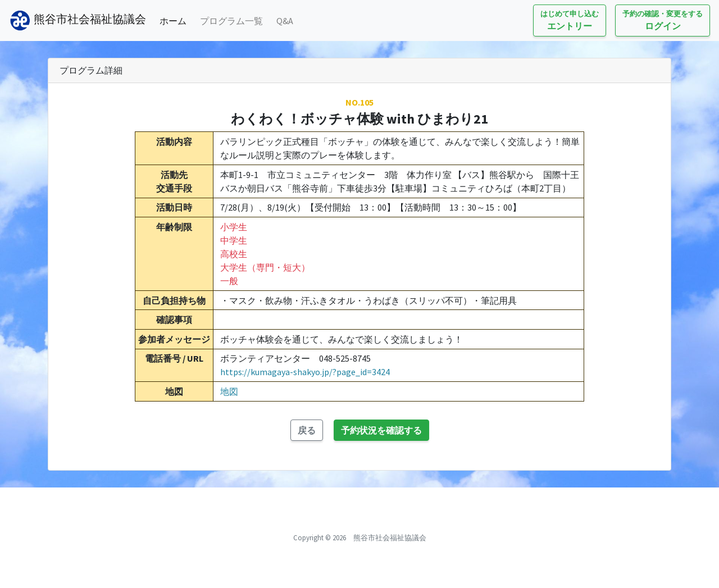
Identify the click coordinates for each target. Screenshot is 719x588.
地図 (229, 391)
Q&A (285, 21)
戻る (307, 430)
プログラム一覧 (231, 21)
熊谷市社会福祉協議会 (78, 20)
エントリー (570, 20)
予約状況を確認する (381, 430)
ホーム (175, 20)
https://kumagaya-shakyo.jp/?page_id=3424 (305, 372)
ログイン (663, 20)
